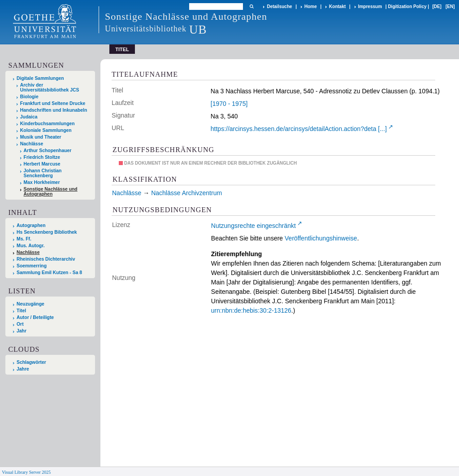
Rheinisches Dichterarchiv (46, 259)
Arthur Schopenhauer (48, 151)
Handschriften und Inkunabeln (54, 110)
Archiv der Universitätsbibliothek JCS (50, 87)
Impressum (370, 7)
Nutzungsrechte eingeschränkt (253, 226)
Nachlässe (32, 144)
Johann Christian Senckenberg (43, 173)
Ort (20, 324)
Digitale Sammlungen (40, 78)
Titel (21, 311)
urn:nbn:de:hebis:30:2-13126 (251, 310)
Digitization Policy (407, 7)
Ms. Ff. (24, 239)
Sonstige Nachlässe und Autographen (51, 192)
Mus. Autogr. (31, 246)
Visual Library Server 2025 (26, 472)
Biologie (29, 97)
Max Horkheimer (42, 182)
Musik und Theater (41, 137)
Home (311, 7)
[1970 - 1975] (229, 104)
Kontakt (337, 7)
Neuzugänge (30, 304)
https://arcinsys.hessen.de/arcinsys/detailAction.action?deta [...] (299, 129)
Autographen (31, 225)
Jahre (23, 369)
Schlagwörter (31, 362)
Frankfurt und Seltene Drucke (53, 103)
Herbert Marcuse (42, 164)
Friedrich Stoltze (42, 157)
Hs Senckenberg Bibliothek (47, 232)
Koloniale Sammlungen (46, 130)
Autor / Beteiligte (35, 317)
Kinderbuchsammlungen (48, 124)
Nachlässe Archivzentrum (186, 193)
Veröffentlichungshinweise (321, 238)
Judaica (29, 117)
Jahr (22, 331)
